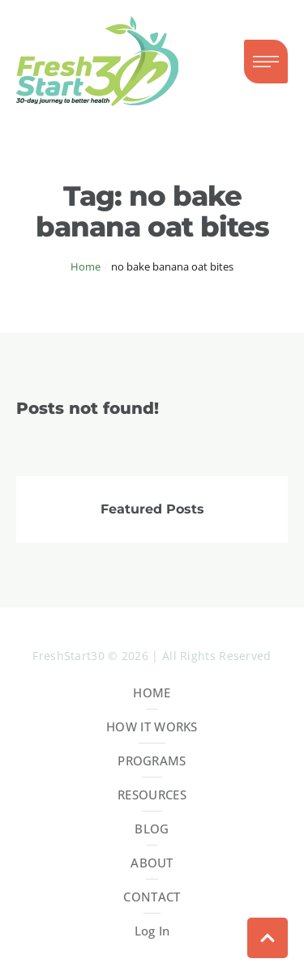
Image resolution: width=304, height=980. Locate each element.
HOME (152, 692)
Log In (152, 931)
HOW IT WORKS (152, 726)
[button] (266, 62)
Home (86, 266)
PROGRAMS (152, 761)
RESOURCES (152, 795)
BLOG (152, 829)
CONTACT (152, 897)
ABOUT (152, 863)
